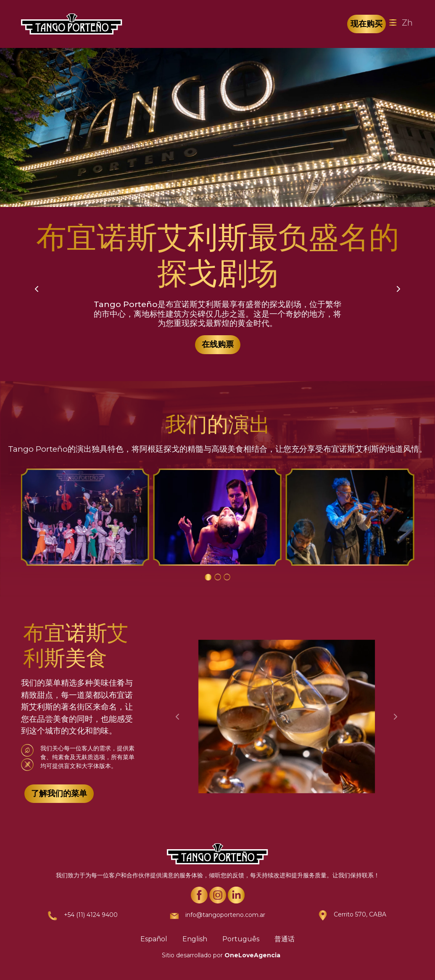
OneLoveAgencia (252, 955)
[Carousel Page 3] (227, 577)
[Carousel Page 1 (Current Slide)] (208, 577)
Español (154, 939)
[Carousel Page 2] (218, 577)
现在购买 (366, 24)
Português (241, 939)
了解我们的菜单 (59, 793)
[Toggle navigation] (393, 23)
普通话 (285, 939)
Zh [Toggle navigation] (407, 23)
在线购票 (218, 344)
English (195, 939)
